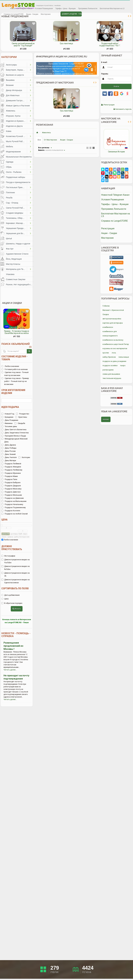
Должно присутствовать (12, 548)
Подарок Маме (10, 476)
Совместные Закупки (16, 279)
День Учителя (9, 457)
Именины (7, 423)
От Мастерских (50, 140)
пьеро (123, 365)
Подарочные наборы (16, 177)
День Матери (9, 460)
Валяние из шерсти (15, 75)
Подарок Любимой (11, 464)
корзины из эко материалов (115, 348)
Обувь (9, 167)
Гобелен (106, 306)
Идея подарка (10, 407)
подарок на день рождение (114, 361)
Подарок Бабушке (11, 482)
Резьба (9, 198)
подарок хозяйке (110, 365)
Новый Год (8, 414)
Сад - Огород (12, 203)
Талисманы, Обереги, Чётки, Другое (16, 218)
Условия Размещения (44, 9)
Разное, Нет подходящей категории (20, 285)
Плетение (10, 193)
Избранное (5, 9)
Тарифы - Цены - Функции (66, 9)
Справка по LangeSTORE (14, 14)
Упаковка (10, 274)
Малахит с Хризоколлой (113, 310)
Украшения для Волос (16, 233)
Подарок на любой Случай (15, 514)
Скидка (106, 314)
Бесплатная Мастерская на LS (112, 9)
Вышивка (10, 80)
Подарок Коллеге (11, 511)
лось (114, 353)
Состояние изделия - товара (14, 358)
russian (106, 419)
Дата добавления (10, 595)
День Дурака (9, 445)
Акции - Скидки (32, 14)
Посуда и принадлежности (18, 182)
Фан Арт (10, 249)
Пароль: (105, 74)
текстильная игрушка (112, 378)
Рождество (23, 414)
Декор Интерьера (14, 90)
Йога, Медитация (14, 259)
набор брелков (109, 357)
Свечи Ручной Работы (16, 208)
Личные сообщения (54, 14)
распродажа (108, 370)
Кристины (21, 417)
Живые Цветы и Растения (18, 106)
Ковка (9, 131)
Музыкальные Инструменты (19, 157)
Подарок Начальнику (12, 504)
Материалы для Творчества (16, 269)
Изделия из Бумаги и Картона (16, 121)
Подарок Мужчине (11, 473)
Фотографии (8, 556)
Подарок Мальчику (11, 489)
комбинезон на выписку (113, 340)
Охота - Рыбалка (14, 172)
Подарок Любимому (12, 470)
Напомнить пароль (123, 109)
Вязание (10, 85)
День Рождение (10, 420)
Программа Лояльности (88, 9)
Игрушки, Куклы (13, 116)
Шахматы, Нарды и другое (18, 244)
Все (39, 140)
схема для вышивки (111, 374)
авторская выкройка (112, 319)
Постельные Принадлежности (16, 187)
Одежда (10, 162)
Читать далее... (10, 670)
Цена (4, 520)
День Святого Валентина (14, 430)
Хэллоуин (24, 457)
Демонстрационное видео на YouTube (16, 561)
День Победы (9, 448)
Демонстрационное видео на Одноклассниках (16, 581)
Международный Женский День (14, 440)
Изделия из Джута (14, 126)
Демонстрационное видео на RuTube (16, 568)
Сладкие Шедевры (15, 213)
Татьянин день (9, 426)
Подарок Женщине (11, 467)
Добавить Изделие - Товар (72, 14)
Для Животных (13, 95)
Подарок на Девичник (13, 498)
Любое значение (10, 366)
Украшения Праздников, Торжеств (16, 228)
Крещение (7, 417)
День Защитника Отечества (15, 433)
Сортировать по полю (15, 588)
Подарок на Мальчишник (14, 501)
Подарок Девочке (11, 492)
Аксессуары (11, 65)
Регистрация (108, 105)
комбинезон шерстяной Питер (116, 344)
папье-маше (124, 357)
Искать (17, 609)
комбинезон (108, 327)
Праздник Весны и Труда (14, 436)
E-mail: (104, 62)
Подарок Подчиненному (14, 507)
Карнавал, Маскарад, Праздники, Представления (16, 223)
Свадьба (20, 423)
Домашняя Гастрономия (16, 101)
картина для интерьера (113, 323)
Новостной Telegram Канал (21, 9)
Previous (99, 142)
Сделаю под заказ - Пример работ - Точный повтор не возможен (15, 381)
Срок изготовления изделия (13, 392)
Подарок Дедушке (11, 486)
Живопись (11, 111)
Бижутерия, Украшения (16, 70)
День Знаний (8, 454)
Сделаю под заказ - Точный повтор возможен (15, 374)
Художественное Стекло (17, 254)
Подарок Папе (9, 479)
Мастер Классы (13, 264)
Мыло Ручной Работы (16, 141)
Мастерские (46, 14)
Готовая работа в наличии (15, 369)
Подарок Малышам (12, 495)
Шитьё (9, 239)
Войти (116, 86)
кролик (106, 353)
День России (8, 451)
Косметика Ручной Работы (16, 136)
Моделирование (13, 152)
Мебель (9, 147)
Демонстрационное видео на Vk (16, 574)
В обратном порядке (12, 603)
